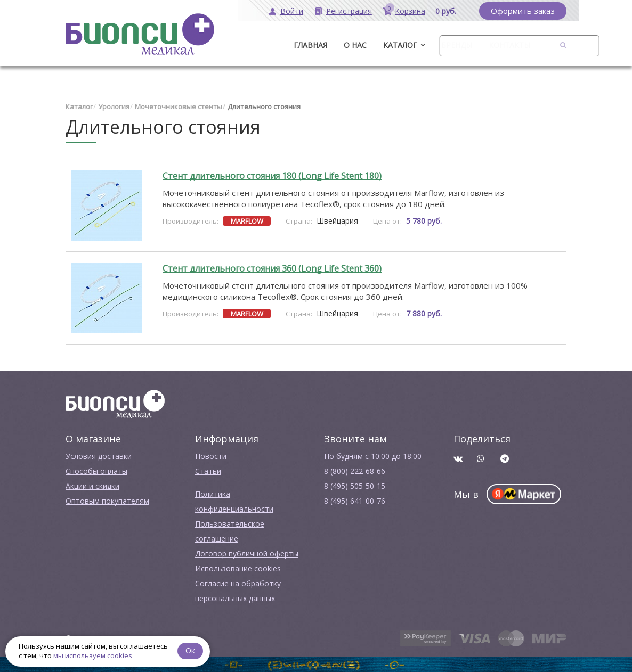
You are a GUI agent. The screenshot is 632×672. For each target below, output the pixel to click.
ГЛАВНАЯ (310, 45)
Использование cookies (238, 568)
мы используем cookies (93, 655)
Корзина (410, 11)
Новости (211, 456)
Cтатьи (208, 471)
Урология (114, 106)
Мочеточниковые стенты (179, 106)
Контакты (509, 45)
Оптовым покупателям (107, 501)
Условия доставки (99, 456)
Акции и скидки (92, 486)
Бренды (457, 45)
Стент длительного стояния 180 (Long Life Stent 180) (272, 176)
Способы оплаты (96, 471)
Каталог (400, 45)
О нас (355, 45)
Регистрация (349, 11)
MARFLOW (247, 221)
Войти (292, 11)
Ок (190, 650)
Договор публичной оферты (247, 554)
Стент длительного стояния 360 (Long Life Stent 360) (272, 268)
